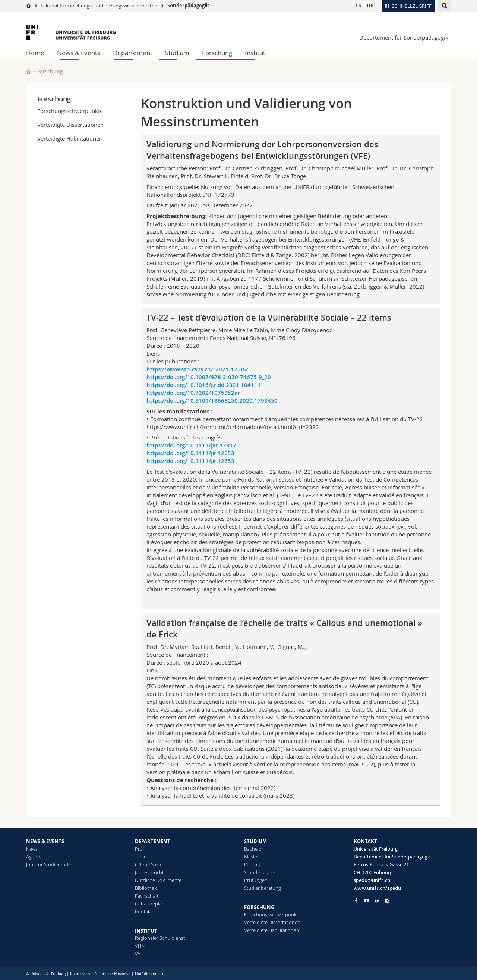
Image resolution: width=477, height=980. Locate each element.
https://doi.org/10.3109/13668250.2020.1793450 (212, 401)
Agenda (34, 857)
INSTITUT (146, 931)
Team (141, 857)
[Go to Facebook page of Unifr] (356, 901)
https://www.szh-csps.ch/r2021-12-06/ (197, 369)
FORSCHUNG (259, 907)
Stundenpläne (260, 872)
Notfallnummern (150, 974)
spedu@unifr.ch (372, 880)
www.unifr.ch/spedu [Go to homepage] (377, 888)
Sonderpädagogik (188, 6)
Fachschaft (147, 896)
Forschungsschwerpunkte (70, 111)
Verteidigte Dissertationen (70, 125)
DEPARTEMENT (153, 841)
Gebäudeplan (150, 904)
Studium (177, 53)
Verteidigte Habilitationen (70, 138)
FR (359, 6)
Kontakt (143, 911)
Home (35, 53)
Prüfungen (256, 880)
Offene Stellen (150, 864)
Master (252, 857)
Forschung (217, 53)
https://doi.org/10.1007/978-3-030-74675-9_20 (209, 377)
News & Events (79, 53)
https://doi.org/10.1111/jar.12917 (191, 445)
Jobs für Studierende (48, 864)
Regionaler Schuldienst (160, 938)
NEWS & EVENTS (45, 841)
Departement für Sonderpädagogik (404, 37)
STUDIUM (255, 841)
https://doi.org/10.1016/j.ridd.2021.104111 (204, 385)
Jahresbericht (149, 872)
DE (370, 6)
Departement (133, 53)
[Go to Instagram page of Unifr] (387, 901)
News (32, 849)
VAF (139, 954)
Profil (141, 849)
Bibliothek (146, 888)
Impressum (80, 974)
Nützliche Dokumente (158, 880)
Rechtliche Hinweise (112, 974)
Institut (255, 53)
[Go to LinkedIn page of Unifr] (377, 901)
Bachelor (254, 849)
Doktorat (254, 864)
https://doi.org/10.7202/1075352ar (193, 393)
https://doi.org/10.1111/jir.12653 (190, 453)
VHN (140, 946)
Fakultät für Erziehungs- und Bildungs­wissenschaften (99, 6)
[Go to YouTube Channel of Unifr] (367, 901)
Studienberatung (263, 888)
